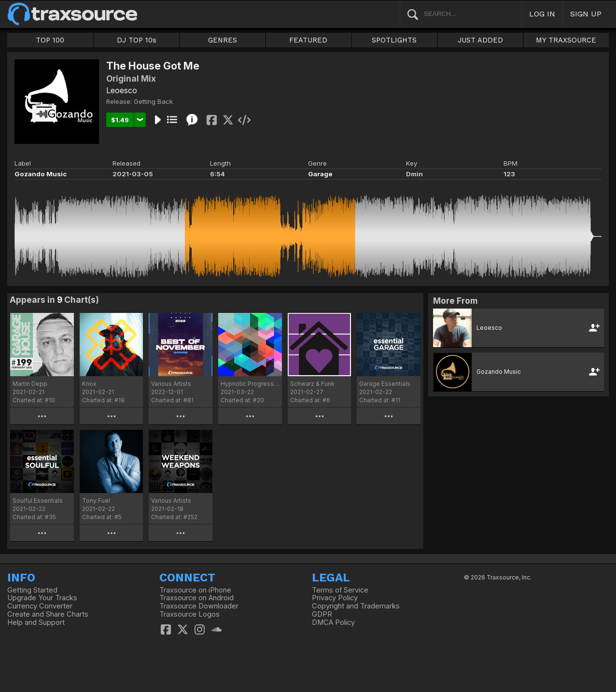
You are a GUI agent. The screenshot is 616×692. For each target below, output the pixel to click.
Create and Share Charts (48, 614)
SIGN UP (586, 14)
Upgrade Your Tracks (42, 598)
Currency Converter (40, 606)
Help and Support (36, 622)
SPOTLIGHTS (394, 40)
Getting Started (32, 590)
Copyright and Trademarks (356, 606)
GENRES (223, 40)
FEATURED (308, 40)
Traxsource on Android (196, 598)
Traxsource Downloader (199, 606)
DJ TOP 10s (137, 40)
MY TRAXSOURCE (566, 40)
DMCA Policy (333, 622)
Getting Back (153, 101)
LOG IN (542, 14)
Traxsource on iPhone (195, 590)
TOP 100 (50, 40)
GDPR (322, 614)
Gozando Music (41, 174)
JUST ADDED (480, 40)
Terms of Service (340, 590)
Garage (320, 174)
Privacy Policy (335, 598)
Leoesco (122, 90)
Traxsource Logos (189, 614)
